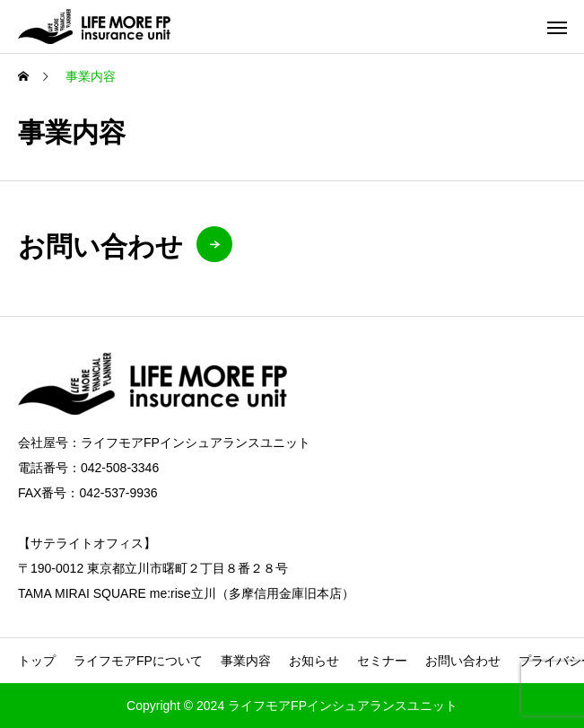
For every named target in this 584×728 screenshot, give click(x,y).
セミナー (382, 661)
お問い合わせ (463, 661)
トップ (37, 661)
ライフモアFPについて (138, 661)
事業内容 (246, 661)
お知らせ (314, 661)
